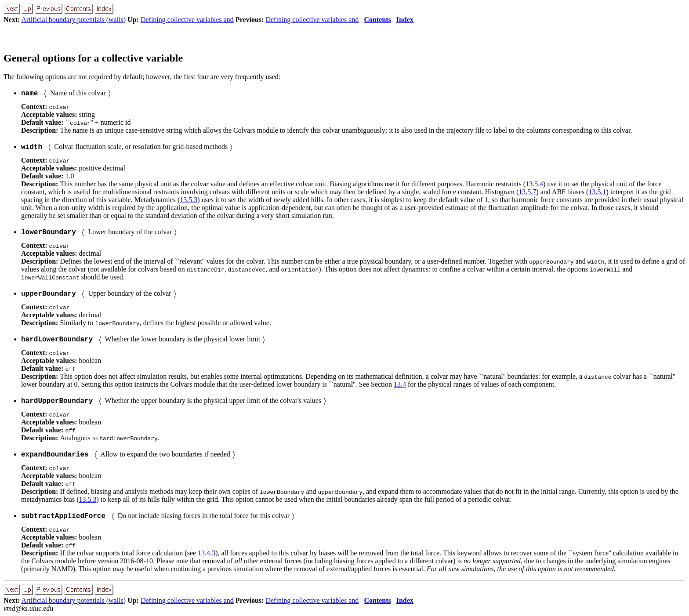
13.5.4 (534, 184)
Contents (377, 20)
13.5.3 (189, 200)
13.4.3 (207, 553)
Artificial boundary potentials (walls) (73, 20)
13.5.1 (597, 192)
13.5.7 (527, 192)
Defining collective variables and (187, 20)
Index (405, 20)
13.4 (400, 384)
